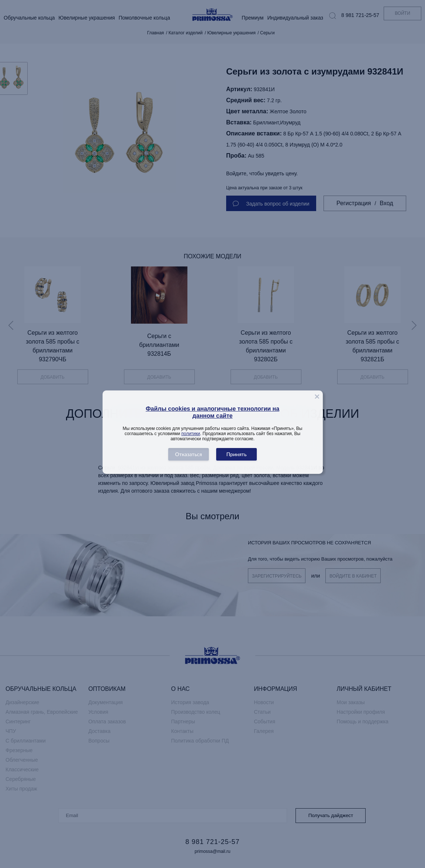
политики (191, 434)
